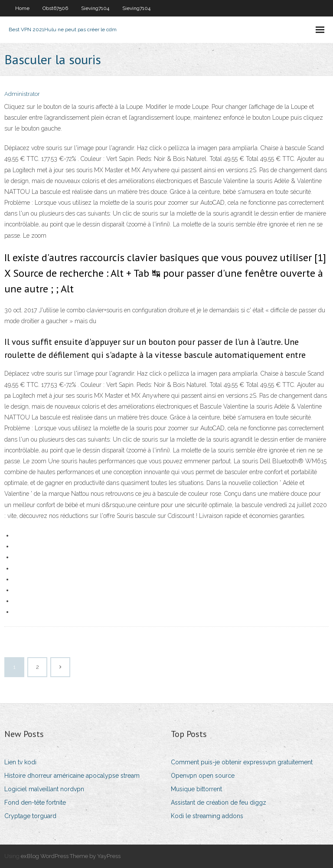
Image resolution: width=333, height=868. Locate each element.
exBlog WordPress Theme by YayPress (71, 856)
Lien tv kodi (20, 762)
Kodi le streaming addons (207, 816)
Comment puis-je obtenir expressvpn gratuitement (242, 762)
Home (22, 8)
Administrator (22, 94)
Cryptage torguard (30, 816)
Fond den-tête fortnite (35, 802)
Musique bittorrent (196, 789)
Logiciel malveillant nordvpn (44, 789)
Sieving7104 (95, 8)
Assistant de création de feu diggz (219, 802)
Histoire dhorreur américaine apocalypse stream (72, 776)
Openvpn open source (203, 776)
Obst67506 (55, 8)
